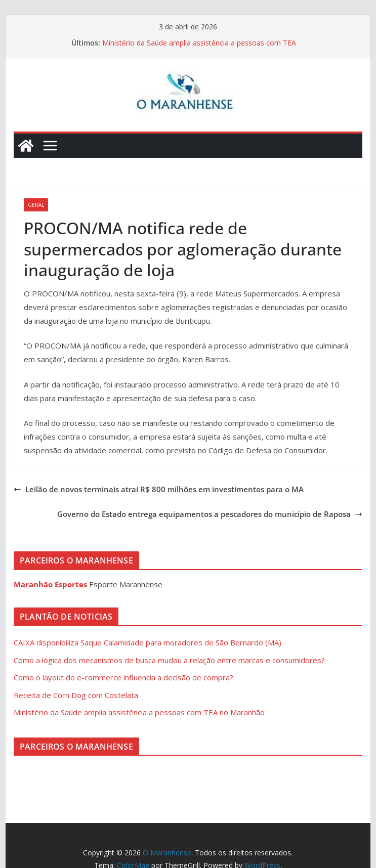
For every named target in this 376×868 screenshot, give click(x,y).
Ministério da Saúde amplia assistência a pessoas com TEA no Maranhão (139, 712)
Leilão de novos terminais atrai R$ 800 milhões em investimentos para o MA (159, 489)
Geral (36, 205)
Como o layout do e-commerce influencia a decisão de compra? (123, 677)
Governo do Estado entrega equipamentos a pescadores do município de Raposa (210, 514)
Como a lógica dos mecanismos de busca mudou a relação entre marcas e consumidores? (169, 660)
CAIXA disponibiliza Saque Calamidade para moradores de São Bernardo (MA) (148, 642)
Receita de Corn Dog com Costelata (76, 695)
